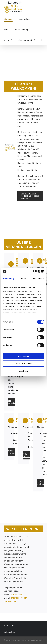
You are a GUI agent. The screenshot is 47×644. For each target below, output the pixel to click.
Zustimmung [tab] (9, 278)
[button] (41, 40)
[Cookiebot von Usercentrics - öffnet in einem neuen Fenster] (33, 272)
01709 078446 (16, 594)
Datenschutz (10, 632)
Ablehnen (23, 371)
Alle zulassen (23, 356)
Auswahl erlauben (23, 363)
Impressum (9, 625)
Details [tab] (23, 278)
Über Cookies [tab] (38, 278)
